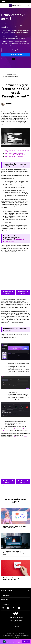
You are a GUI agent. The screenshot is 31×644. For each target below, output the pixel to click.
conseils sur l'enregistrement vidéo (11, 76)
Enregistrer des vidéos (12, 74)
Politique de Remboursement (22, 635)
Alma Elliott (10, 103)
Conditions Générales (11, 631)
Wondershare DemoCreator (14, 241)
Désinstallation (16, 637)
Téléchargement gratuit (8, 292)
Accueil (4, 75)
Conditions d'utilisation (8, 635)
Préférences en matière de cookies (15, 633)
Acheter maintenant (16, 55)
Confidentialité (21, 631)
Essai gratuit (16, 50)
